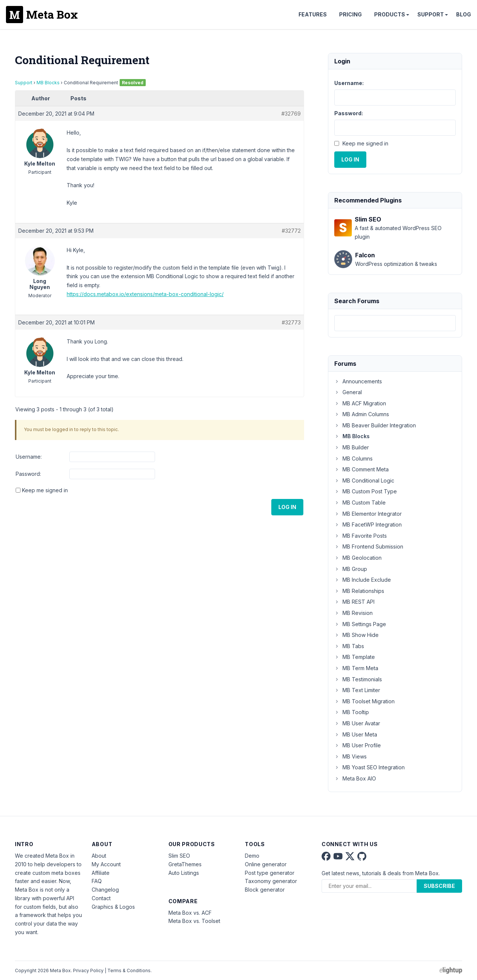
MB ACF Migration (360, 403)
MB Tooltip (352, 712)
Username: (29, 457)
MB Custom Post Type (366, 491)
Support (431, 14)
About (99, 856)
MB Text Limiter (357, 690)
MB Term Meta (356, 668)
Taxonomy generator (271, 881)
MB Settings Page (360, 624)
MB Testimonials (358, 679)
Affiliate (101, 873)
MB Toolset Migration (364, 701)
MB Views (350, 756)
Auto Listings (184, 873)
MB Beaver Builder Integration (375, 425)
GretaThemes (185, 864)
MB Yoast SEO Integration (369, 767)
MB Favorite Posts (361, 536)
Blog (464, 14)
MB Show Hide (356, 635)
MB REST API (354, 602)
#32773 (291, 322)
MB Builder (352, 447)
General (348, 392)
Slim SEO (179, 856)
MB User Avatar (357, 723)
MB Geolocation (358, 558)
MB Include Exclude (363, 580)
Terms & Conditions (129, 970)
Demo (252, 856)
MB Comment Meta (361, 469)
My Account (106, 864)
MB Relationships (359, 591)
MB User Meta (356, 734)
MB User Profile (358, 745)
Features (313, 14)
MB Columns (353, 458)
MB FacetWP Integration (368, 524)
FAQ (97, 881)
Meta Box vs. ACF (190, 913)
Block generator (265, 890)
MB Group (351, 569)
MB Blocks (48, 83)
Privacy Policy (88, 970)
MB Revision (353, 613)
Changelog (105, 890)
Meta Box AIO (355, 778)
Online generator (266, 864)
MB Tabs (349, 646)
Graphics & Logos (113, 907)
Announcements (358, 381)
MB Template (355, 657)
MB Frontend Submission (369, 546)
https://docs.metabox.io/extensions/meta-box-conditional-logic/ (145, 294)
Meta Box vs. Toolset (194, 921)
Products (390, 14)
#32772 (291, 231)
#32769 (291, 114)
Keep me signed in (45, 490)
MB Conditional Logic (364, 480)
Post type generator (270, 873)
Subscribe (439, 886)
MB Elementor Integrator (368, 514)
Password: (28, 474)
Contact (101, 898)
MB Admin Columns (362, 414)
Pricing (350, 14)
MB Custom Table (360, 502)
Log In (287, 507)
